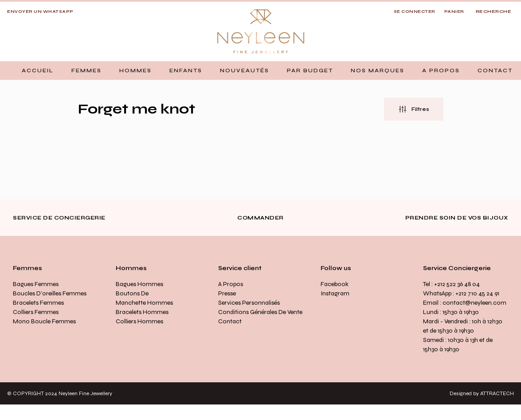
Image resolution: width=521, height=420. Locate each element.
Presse (227, 293)
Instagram (335, 293)
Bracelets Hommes (142, 312)
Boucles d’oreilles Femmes (50, 293)
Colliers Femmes (36, 312)
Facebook (335, 284)
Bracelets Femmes (38, 303)
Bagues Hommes (139, 284)
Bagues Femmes (36, 284)
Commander (260, 218)
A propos (231, 284)
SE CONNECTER (415, 12)
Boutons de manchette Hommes (144, 298)
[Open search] (494, 12)
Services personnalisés (249, 303)
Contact (230, 321)
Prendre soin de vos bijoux (457, 218)
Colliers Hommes (139, 321)
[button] (86, 71)
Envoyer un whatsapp (40, 12)
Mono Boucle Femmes (44, 321)
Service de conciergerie (59, 218)
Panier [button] (454, 12)
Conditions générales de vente (260, 312)
